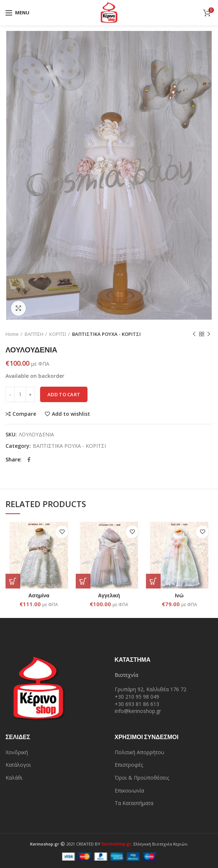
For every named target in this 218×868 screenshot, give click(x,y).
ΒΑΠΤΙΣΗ (34, 334)
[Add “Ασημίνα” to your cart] (13, 581)
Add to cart (64, 394)
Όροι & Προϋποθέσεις (142, 778)
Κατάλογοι (18, 765)
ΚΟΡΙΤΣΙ (58, 334)
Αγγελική (109, 595)
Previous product (194, 334)
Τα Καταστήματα (134, 803)
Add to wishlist (71, 414)
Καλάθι (14, 778)
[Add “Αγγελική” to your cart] (83, 581)
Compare (24, 414)
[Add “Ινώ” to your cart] (153, 581)
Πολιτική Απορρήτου (140, 752)
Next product (209, 334)
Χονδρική (17, 752)
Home (12, 334)
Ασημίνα (39, 595)
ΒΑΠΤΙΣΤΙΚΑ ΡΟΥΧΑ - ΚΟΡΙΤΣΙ (106, 334)
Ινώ (179, 595)
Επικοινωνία (129, 790)
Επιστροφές (129, 765)
